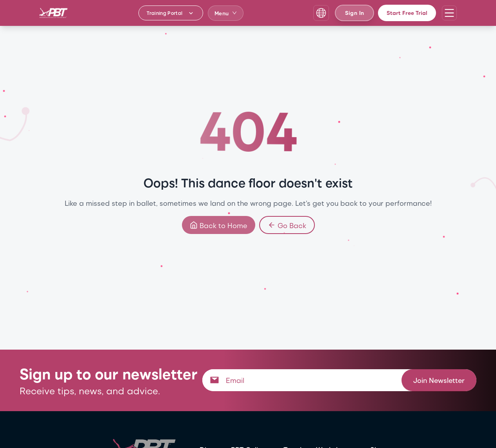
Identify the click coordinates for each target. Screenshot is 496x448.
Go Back (287, 225)
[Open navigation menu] (449, 13)
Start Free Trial (407, 13)
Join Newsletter (439, 380)
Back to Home (218, 225)
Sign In (354, 13)
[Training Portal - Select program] (171, 13)
